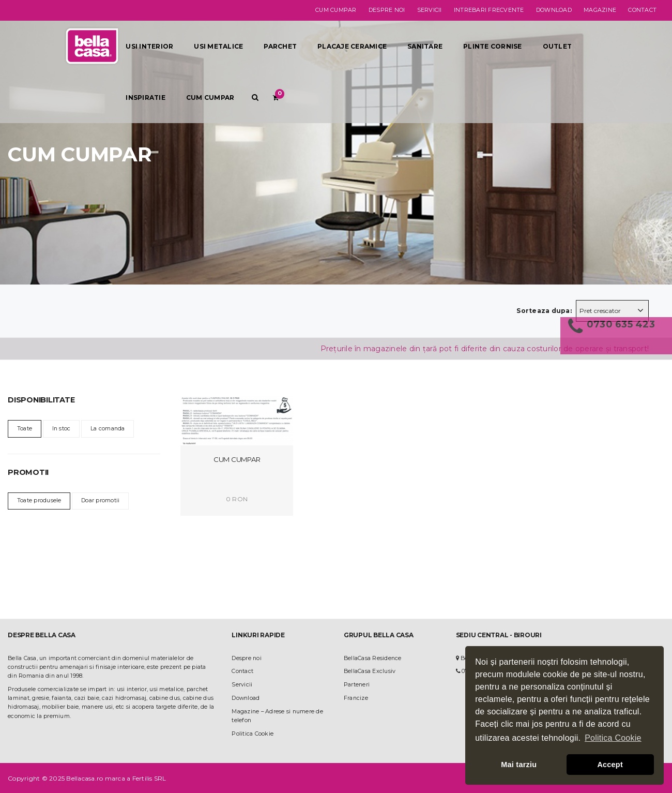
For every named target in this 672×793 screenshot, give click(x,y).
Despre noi (387, 10)
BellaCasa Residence (373, 658)
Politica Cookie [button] (613, 738)
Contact (642, 10)
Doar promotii (100, 500)
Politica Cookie (253, 734)
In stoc (62, 429)
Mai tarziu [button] (519, 765)
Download (554, 10)
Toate (25, 429)
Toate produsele (39, 500)
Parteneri (357, 685)
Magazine (600, 10)
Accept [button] (610, 765)
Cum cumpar (336, 10)
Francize (356, 698)
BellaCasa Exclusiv (370, 671)
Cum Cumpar (237, 459)
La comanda (108, 429)
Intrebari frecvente (489, 10)
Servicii (430, 10)
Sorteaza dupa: (544, 311)
